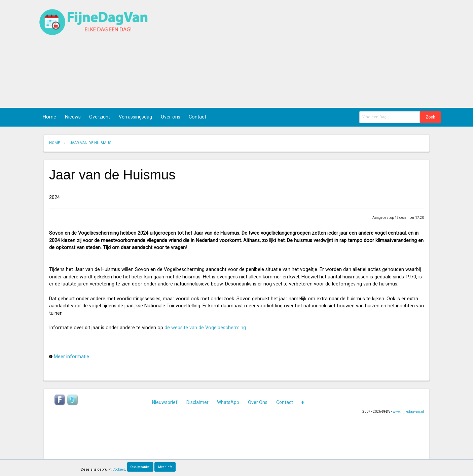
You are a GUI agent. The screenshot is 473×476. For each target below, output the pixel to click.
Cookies (119, 469)
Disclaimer (197, 402)
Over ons (171, 117)
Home (49, 117)
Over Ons (258, 402)
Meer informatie (71, 357)
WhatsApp (228, 402)
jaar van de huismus (90, 143)
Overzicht (100, 117)
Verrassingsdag (135, 117)
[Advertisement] (321, 54)
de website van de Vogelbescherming (205, 328)
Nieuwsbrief (165, 402)
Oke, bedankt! (140, 467)
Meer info (165, 467)
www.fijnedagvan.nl (408, 412)
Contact (197, 117)
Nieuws (73, 117)
